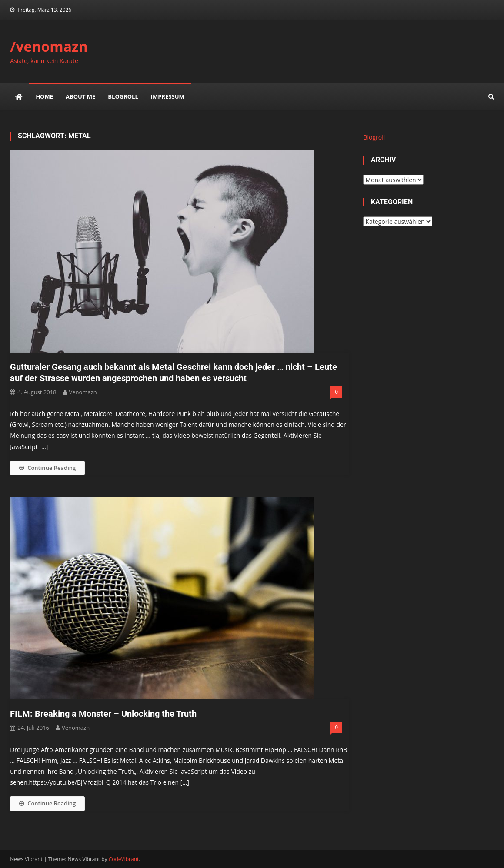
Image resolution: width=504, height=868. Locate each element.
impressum (168, 96)
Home (44, 96)
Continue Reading (47, 468)
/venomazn (49, 46)
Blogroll (123, 96)
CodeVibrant (124, 859)
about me (80, 96)
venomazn (83, 392)
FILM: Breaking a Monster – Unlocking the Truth (103, 714)
